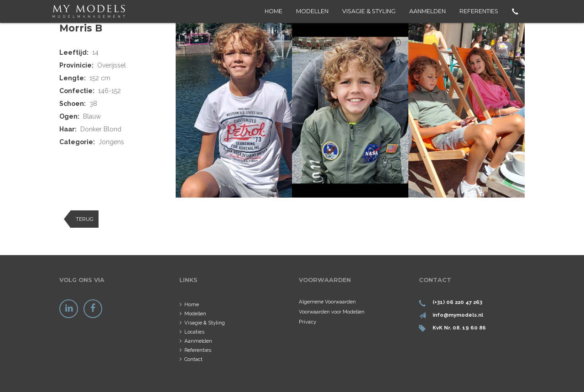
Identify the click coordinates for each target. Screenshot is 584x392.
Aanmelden (428, 11)
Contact (193, 359)
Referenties (479, 11)
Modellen (312, 11)
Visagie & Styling (369, 11)
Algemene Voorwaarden (327, 302)
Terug (85, 219)
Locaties (194, 332)
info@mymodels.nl (458, 315)
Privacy (308, 322)
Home (274, 11)
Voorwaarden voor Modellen (332, 312)
